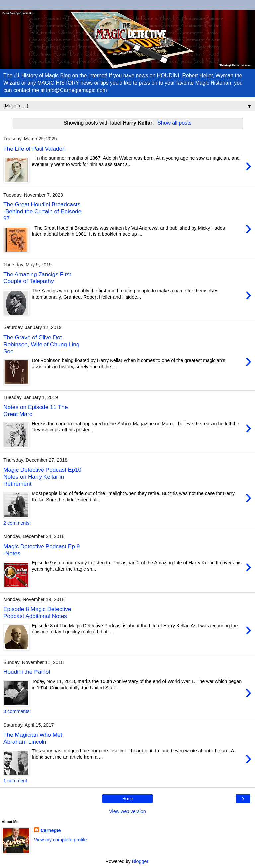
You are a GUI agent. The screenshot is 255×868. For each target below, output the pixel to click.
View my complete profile (60, 840)
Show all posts (174, 123)
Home (127, 799)
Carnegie (51, 830)
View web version (127, 811)
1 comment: (16, 781)
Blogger (140, 861)
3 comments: (17, 711)
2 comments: (17, 523)
